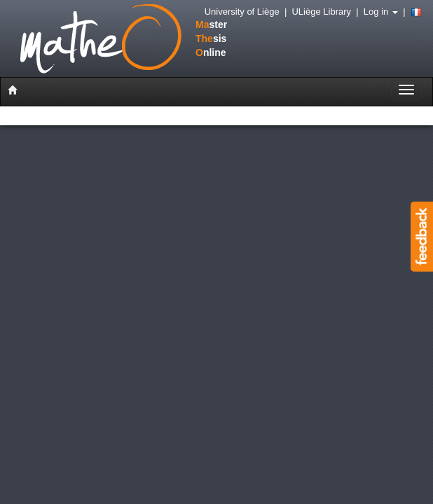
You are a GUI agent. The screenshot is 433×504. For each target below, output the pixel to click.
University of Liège (242, 12)
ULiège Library (321, 12)
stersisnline (108, 40)
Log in (381, 12)
